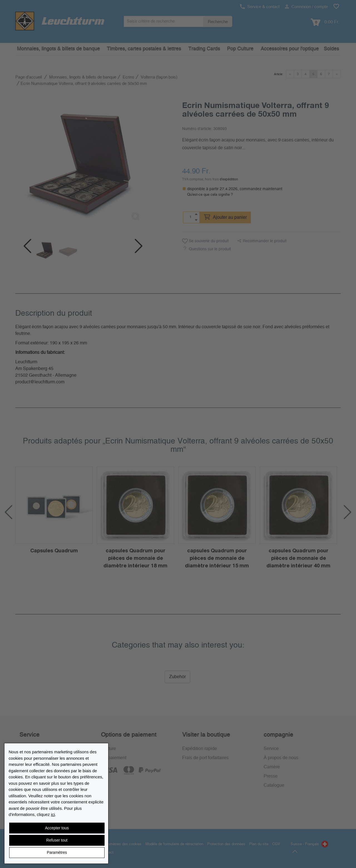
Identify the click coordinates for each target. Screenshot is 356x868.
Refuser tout (57, 840)
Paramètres (57, 852)
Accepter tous (57, 828)
